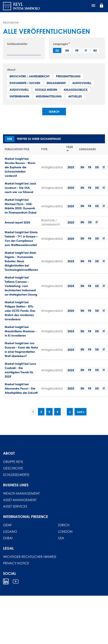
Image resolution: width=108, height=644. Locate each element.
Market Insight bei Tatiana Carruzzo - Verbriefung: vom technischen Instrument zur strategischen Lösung (21, 286)
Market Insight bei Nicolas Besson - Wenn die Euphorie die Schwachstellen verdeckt (20, 167)
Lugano (10, 532)
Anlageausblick (76, 90)
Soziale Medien (46, 90)
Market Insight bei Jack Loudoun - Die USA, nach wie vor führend (20, 188)
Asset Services (15, 506)
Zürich (64, 525)
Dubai (8, 538)
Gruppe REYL (13, 462)
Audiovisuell (82, 83)
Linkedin (6, 581)
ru (95, 50)
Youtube (16, 581)
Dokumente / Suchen (25, 83)
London (65, 532)
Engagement (56, 83)
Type (44, 149)
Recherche (11, 22)
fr (77, 50)
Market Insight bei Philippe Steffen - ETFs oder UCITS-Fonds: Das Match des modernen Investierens (20, 311)
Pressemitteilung (68, 76)
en (67, 50)
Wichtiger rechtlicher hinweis (30, 557)
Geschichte (13, 468)
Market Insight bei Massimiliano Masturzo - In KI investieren (21, 331)
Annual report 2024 (17, 222)
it (86, 50)
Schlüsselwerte (16, 475)
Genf (7, 525)
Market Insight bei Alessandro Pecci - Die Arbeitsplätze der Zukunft (21, 388)
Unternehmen (19, 96)
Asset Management (20, 500)
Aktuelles (75, 96)
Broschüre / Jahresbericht (30, 76)
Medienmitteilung (49, 96)
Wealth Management (21, 493)
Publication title (17, 149)
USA (61, 538)
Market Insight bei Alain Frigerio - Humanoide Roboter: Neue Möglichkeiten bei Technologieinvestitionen (21, 261)
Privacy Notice (16, 563)
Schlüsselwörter (17, 44)
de (57, 50)
